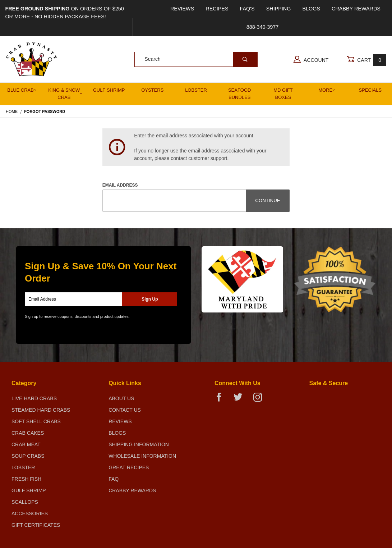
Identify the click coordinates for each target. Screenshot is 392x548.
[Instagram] (260, 400)
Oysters (152, 90)
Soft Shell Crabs (36, 421)
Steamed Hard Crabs (41, 410)
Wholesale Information (142, 456)
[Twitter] (241, 400)
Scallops (25, 502)
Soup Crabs (28, 456)
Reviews (182, 9)
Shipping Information (139, 444)
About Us (121, 398)
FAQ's (247, 9)
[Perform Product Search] (245, 59)
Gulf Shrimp (109, 90)
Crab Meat (26, 444)
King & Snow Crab (66, 94)
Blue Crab (22, 90)
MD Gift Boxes (283, 94)
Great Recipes (129, 467)
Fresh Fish (26, 479)
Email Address (120, 185)
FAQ (114, 479)
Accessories (30, 513)
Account (311, 59)
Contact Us (125, 410)
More (327, 90)
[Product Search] (184, 59)
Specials (370, 90)
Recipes (217, 9)
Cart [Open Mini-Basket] (366, 60)
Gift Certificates (36, 525)
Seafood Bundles (240, 94)
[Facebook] (222, 400)
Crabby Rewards (356, 9)
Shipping (279, 9)
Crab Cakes (28, 433)
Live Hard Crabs (34, 398)
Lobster (196, 90)
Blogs (311, 9)
